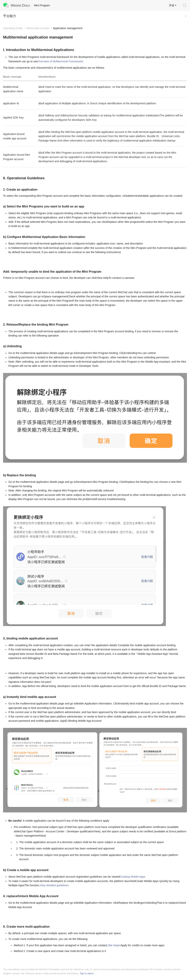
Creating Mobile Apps (133, 877)
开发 (172, 5)
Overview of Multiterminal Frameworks (60, 61)
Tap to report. (87, 973)
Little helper (114, 945)
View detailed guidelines (54, 885)
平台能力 (10, 16)
